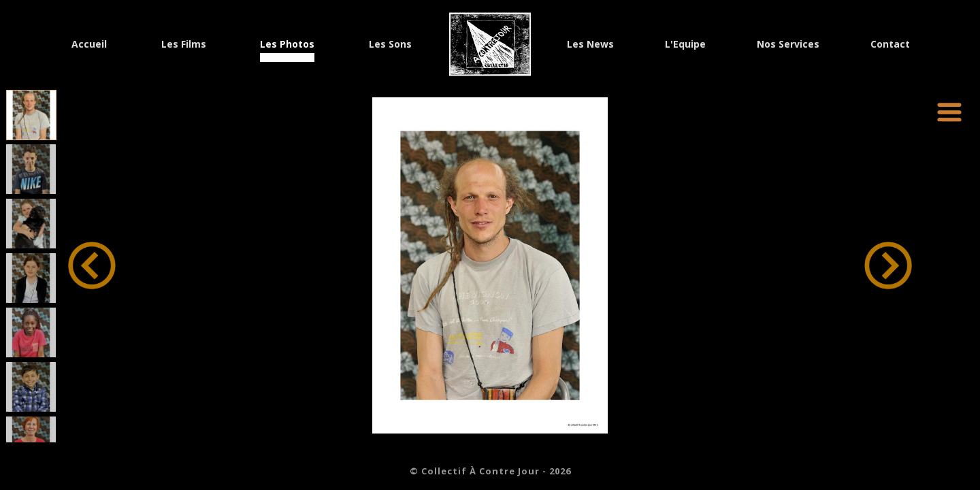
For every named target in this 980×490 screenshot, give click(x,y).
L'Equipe (685, 45)
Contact (890, 45)
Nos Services (788, 45)
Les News (590, 45)
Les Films (184, 45)
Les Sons (390, 45)
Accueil (89, 45)
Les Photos (287, 45)
